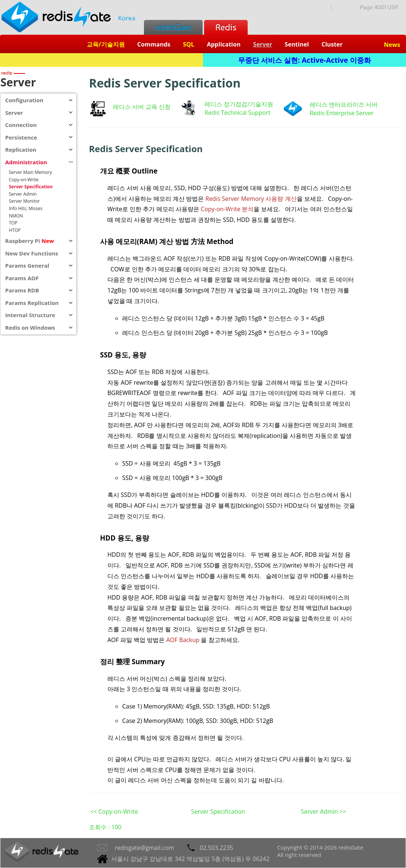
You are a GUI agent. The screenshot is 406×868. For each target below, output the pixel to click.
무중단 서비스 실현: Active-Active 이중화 (304, 60)
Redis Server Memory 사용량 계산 (251, 199)
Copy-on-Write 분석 (227, 209)
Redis (226, 27)
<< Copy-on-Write (114, 812)
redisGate (173, 27)
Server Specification (218, 812)
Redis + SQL (101, 60)
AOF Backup (183, 640)
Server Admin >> (324, 812)
